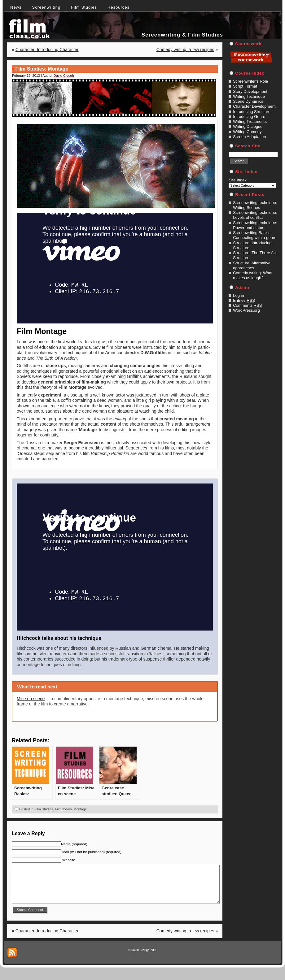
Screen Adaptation (249, 137)
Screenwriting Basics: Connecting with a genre (255, 235)
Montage (80, 809)
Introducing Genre (249, 117)
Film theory (64, 809)
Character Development (254, 106)
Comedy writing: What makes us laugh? (253, 275)
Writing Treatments (250, 121)
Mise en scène (31, 699)
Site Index (238, 180)
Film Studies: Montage (42, 69)
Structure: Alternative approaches (252, 265)
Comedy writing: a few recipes (185, 50)
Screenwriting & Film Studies (182, 35)
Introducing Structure (252, 112)
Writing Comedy (247, 132)
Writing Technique (249, 96)
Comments (247, 305)
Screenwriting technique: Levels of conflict (255, 215)
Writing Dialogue (248, 126)
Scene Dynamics (248, 101)
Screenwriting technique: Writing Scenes (255, 205)
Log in (238, 295)
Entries (244, 300)
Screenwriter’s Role (250, 81)
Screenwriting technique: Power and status (255, 225)
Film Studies (44, 809)
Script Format (245, 86)
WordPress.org (246, 310)
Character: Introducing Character (47, 50)
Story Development (250, 91)
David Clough (64, 76)
